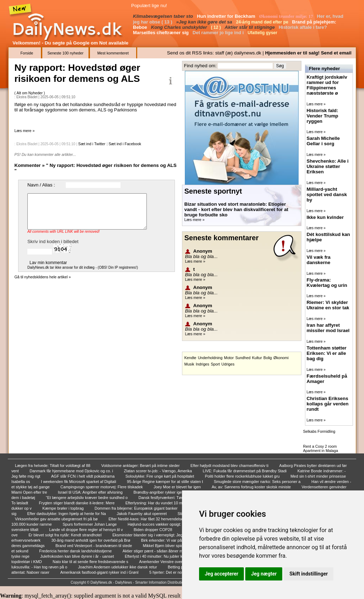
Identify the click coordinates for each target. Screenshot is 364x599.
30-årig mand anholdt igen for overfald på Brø (91, 540)
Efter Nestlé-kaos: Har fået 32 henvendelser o (149, 519)
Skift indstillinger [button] (309, 574)
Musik (189, 364)
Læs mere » (25, 131)
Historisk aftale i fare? (303, 27)
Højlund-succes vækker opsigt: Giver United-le (168, 524)
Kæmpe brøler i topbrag (63, 508)
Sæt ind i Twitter (92, 144)
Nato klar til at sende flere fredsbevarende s (91, 562)
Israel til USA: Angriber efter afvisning (91, 492)
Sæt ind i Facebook (125, 144)
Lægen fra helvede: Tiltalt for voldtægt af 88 (53, 466)
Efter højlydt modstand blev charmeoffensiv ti (230, 466)
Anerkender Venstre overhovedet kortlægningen (181, 562)
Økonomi (281, 358)
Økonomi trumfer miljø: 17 (287, 16)
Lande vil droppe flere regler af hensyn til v (86, 530)
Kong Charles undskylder (180, 27)
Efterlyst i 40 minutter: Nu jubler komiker (160, 556)
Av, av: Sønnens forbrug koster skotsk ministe (252, 487)
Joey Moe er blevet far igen (178, 487)
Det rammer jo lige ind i (219, 33)
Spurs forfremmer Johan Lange (90, 524)
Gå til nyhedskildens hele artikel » (43, 277)
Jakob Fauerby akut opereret (142, 514)
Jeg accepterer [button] (221, 574)
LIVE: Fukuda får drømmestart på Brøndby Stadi (245, 471)
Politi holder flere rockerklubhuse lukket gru (243, 476)
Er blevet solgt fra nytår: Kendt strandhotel (66, 535)
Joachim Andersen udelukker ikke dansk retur (118, 567)
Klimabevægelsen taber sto (164, 16)
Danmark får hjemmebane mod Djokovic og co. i (72, 471)
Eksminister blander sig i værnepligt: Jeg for (151, 535)
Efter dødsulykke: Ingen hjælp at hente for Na (67, 514)
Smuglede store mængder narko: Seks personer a (258, 482)
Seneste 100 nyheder (65, 53)
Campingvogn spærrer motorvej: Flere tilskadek (102, 487)
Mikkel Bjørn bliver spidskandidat (172, 546)
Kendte (191, 358)
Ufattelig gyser (263, 33)
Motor (229, 358)
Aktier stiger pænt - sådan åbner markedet (160, 551)
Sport (215, 364)
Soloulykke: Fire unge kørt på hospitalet (160, 476)
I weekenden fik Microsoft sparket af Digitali (79, 482)
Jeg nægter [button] (264, 574)
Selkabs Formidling (319, 431)
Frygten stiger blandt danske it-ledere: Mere (77, 503)
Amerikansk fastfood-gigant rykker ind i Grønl (100, 572)
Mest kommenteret (113, 53)
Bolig (268, 358)
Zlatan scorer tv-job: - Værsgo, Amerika (159, 471)
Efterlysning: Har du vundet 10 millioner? (161, 503)
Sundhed (243, 358)
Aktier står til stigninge (250, 27)
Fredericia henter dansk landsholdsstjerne (76, 551)
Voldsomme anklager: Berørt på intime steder (141, 466)
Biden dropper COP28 (153, 530)
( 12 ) (216, 27)
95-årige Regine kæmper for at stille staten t (165, 482)
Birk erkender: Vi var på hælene (169, 540)
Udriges (228, 364)
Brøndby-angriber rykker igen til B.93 (166, 492)
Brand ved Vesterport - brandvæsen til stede (94, 546)
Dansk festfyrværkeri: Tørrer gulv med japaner (179, 498)
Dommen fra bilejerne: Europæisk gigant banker (137, 508)
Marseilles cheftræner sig (161, 33)
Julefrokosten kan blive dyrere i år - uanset (77, 556)
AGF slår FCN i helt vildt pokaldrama (84, 476)
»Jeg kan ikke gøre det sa (205, 22)
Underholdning (210, 358)
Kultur (257, 358)
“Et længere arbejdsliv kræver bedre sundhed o (87, 498)
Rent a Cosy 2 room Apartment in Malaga (321, 448)
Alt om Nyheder (30, 93)
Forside (27, 53)
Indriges (203, 364)
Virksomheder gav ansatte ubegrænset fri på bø (57, 519)
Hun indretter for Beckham (227, 16)
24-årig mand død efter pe (263, 22)
